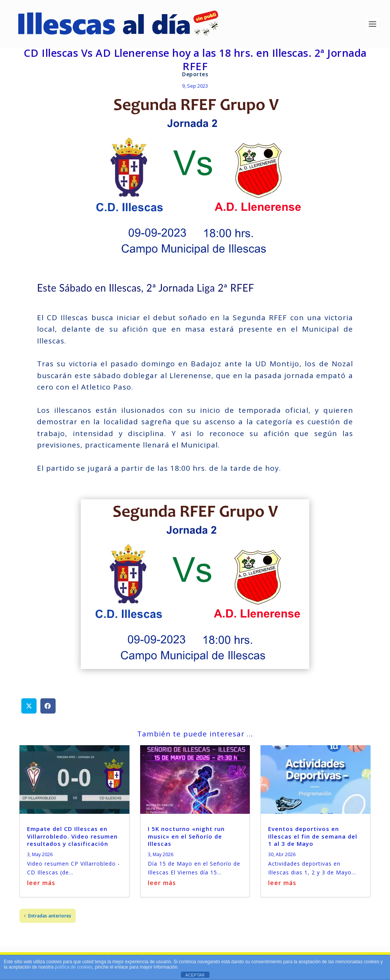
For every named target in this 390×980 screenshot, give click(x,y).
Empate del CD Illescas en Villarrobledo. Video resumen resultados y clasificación (72, 837)
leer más (41, 884)
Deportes (195, 76)
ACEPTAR (195, 975)
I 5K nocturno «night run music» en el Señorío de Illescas (186, 837)
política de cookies (74, 967)
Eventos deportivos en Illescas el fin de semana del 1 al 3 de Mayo (313, 837)
